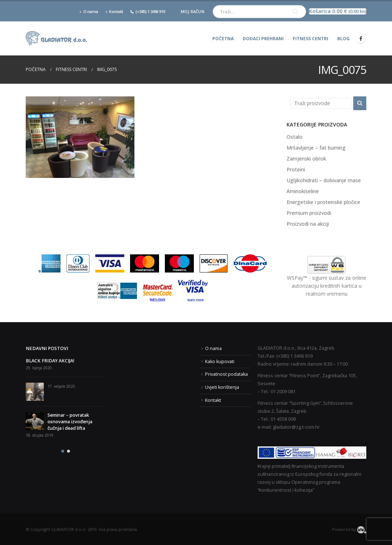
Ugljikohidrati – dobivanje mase (324, 180)
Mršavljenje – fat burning (316, 148)
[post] (35, 392)
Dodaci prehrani (263, 39)
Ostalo (295, 137)
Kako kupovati (220, 361)
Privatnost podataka (226, 374)
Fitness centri (310, 39)
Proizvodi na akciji (308, 224)
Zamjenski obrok (306, 159)
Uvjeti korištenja (222, 387)
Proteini (296, 169)
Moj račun (193, 11)
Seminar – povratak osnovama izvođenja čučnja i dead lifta (70, 422)
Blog (343, 39)
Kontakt (114, 11)
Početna (223, 39)
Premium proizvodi (309, 213)
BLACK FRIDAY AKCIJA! (50, 361)
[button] (63, 451)
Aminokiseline (303, 191)
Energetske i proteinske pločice (323, 202)
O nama (89, 11)
